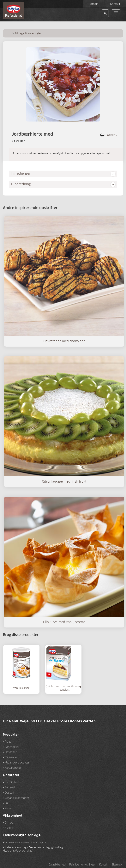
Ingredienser (21, 174)
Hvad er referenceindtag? (18, 851)
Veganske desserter (17, 798)
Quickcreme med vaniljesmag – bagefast (63, 688)
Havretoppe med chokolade (64, 341)
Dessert (9, 793)
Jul (7, 803)
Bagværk (10, 787)
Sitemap (117, 865)
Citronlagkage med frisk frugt (64, 482)
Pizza (8, 742)
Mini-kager (11, 757)
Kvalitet (9, 828)
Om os (9, 823)
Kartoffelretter (13, 768)
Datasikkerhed (57, 865)
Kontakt (104, 865)
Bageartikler (12, 747)
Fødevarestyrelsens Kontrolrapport (26, 842)
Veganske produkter (17, 763)
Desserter (11, 752)
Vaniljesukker (21, 688)
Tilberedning (21, 184)
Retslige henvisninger (82, 865)
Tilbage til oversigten (29, 34)
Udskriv (112, 135)
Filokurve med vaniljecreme (64, 622)
